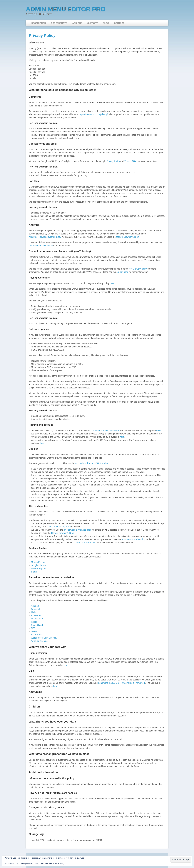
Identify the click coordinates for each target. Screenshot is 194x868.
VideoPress (36, 635)
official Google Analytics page (78, 530)
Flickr (34, 612)
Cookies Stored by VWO (59, 527)
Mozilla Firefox (38, 562)
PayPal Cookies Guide (85, 543)
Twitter (34, 631)
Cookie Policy (59, 863)
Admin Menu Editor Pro (65, 9)
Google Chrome (39, 565)
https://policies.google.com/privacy (45, 237)
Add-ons (77, 23)
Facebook (36, 609)
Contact (119, 23)
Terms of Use (131, 161)
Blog (106, 23)
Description (39, 23)
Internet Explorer (39, 569)
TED (33, 628)
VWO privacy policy (138, 269)
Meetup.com (37, 619)
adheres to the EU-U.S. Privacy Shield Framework (122, 683)
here (112, 283)
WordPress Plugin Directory (44, 638)
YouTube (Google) (40, 641)
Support (93, 23)
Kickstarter (36, 615)
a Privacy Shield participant (106, 431)
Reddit (34, 622)
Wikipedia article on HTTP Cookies (91, 463)
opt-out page (122, 272)
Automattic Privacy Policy (41, 246)
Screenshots (59, 23)
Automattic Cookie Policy (133, 539)
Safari (34, 572)
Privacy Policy (42, 36)
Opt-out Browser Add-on (127, 237)
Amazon (35, 606)
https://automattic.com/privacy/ (93, 114)
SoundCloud (37, 625)
